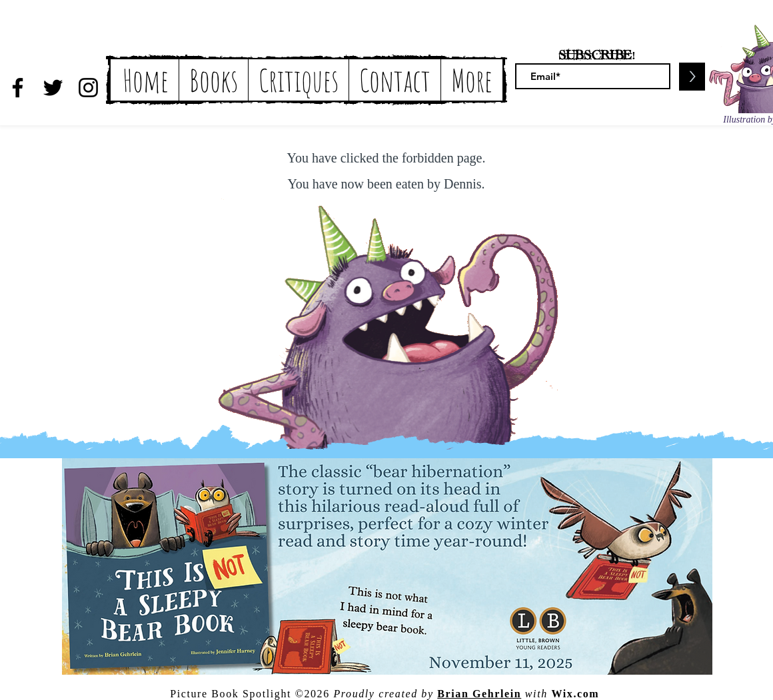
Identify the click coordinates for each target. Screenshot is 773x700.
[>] (692, 77)
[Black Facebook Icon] (18, 88)
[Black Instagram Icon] (88, 88)
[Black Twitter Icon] (53, 88)
